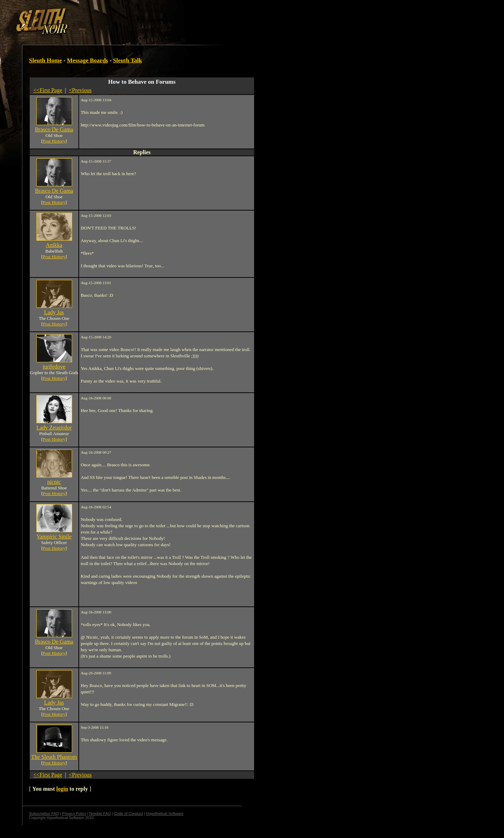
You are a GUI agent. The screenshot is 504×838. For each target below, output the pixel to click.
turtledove (54, 367)
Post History (54, 141)
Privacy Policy (74, 813)
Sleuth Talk (128, 60)
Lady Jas (54, 312)
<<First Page (48, 90)
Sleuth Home (45, 60)
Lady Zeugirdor (54, 428)
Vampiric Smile (54, 537)
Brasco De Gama (54, 129)
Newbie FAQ (100, 813)
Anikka (54, 245)
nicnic (54, 482)
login (62, 789)
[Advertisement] (121, 19)
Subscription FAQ (44, 813)
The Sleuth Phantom (54, 757)
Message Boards (87, 60)
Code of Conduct (129, 813)
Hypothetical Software (165, 813)
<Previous (80, 90)
